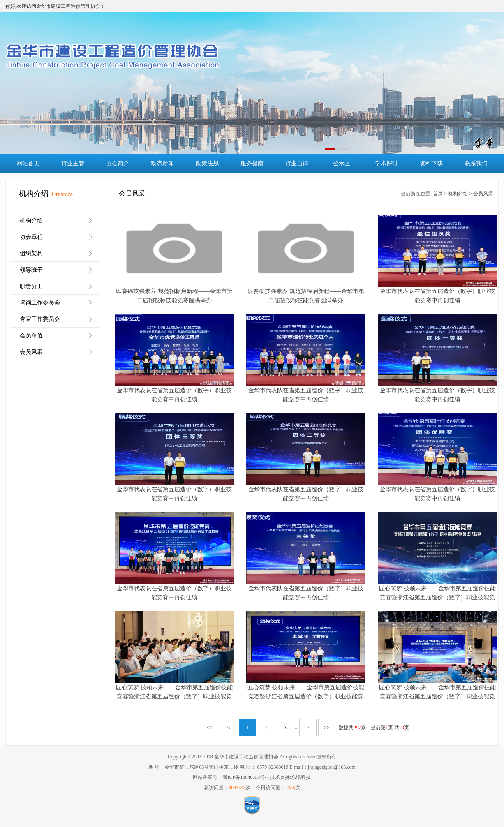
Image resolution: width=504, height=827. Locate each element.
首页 (438, 194)
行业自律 (297, 163)
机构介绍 (31, 221)
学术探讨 (386, 163)
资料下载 (431, 163)
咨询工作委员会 (40, 303)
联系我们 (476, 163)
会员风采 (31, 352)
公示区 (342, 163)
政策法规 (207, 163)
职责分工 (31, 286)
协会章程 (31, 237)
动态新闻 (162, 163)
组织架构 (31, 253)
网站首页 (28, 163)
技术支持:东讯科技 (290, 777)
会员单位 (31, 336)
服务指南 (252, 163)
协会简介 (118, 163)
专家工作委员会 (40, 319)
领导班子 (31, 270)
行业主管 (73, 163)
